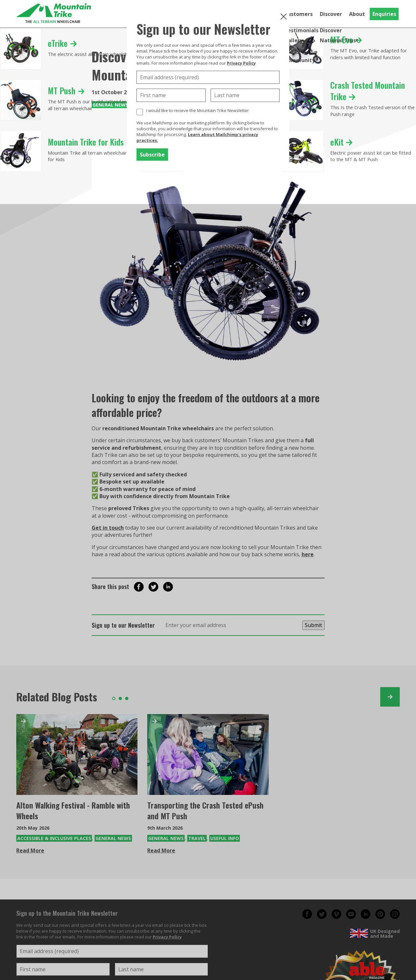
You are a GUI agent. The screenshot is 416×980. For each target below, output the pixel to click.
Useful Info (225, 838)
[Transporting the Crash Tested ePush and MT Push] (208, 754)
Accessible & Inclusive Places (54, 838)
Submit (313, 625)
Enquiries (384, 14)
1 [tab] (114, 698)
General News (110, 105)
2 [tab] (120, 698)
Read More (30, 850)
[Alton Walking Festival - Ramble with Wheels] (77, 754)
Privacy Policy (241, 63)
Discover (331, 14)
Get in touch (108, 528)
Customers (298, 14)
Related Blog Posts (57, 697)
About (357, 14)
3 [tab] (127, 698)
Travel (197, 838)
